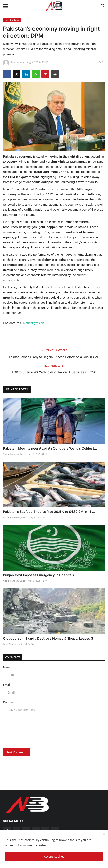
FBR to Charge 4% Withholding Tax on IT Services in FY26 (54, 372)
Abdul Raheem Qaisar (15, 454)
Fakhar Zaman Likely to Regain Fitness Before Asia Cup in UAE (54, 357)
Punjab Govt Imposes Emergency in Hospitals (39, 575)
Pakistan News (12, 20)
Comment (10, 702)
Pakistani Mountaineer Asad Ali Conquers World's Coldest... (50, 448)
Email (7, 685)
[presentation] (28, 736)
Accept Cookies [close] (54, 856)
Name (7, 667)
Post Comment (16, 752)
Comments (13, 657)
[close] (104, 834)
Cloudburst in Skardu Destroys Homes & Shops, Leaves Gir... (51, 638)
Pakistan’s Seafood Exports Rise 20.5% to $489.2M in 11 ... (49, 512)
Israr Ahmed (10, 644)
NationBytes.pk (34, 323)
